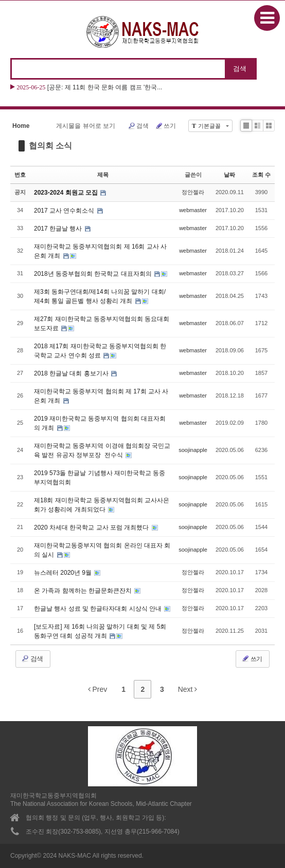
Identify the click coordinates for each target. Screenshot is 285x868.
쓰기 (165, 126)
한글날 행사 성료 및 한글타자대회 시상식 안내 (99, 609)
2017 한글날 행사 (59, 229)
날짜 (229, 175)
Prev (98, 689)
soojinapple (193, 450)
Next (188, 689)
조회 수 (261, 175)
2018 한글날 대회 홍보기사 (72, 373)
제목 (103, 175)
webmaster (193, 210)
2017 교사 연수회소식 (65, 211)
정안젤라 (193, 192)
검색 (138, 126)
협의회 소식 (50, 146)
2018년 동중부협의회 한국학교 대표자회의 (94, 274)
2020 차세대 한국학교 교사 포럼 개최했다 (92, 527)
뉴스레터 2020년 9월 (64, 573)
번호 (20, 175)
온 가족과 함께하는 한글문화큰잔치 (84, 591)
